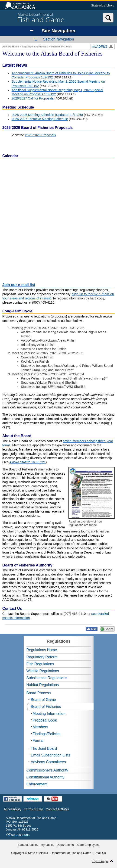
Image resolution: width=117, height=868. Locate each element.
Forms (38, 741)
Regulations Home (42, 650)
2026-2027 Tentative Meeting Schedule (40, 119)
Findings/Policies (47, 734)
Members (41, 727)
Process (43, 47)
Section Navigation (58, 39)
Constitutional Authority (45, 777)
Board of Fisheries (61, 47)
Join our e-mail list (19, 285)
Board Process (39, 693)
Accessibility (13, 809)
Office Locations (18, 835)
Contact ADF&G (57, 809)
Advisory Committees (48, 762)
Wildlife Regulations (43, 671)
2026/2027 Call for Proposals (33, 98)
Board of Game (44, 700)
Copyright (18, 853)
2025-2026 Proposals (40, 135)
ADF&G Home (11, 47)
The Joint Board (44, 748)
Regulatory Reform (42, 657)
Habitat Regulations (43, 685)
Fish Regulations (40, 664)
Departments (65, 845)
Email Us (100, 853)
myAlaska (47, 845)
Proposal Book (45, 720)
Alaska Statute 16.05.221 (27, 462)
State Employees (88, 845)
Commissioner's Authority (47, 770)
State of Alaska (22, 6)
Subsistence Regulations (47, 678)
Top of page (100, 861)
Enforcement (37, 784)
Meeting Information (49, 714)
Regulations (29, 47)
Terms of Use (33, 809)
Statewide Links (102, 6)
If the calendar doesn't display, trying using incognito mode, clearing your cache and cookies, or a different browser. (58, 219)
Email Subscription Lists (51, 755)
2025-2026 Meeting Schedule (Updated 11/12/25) (47, 115)
